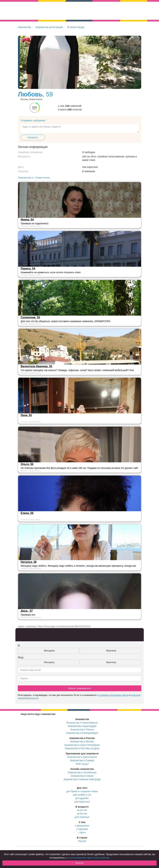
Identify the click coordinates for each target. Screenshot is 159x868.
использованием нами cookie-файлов (88, 858)
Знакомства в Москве (82, 742)
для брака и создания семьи (82, 791)
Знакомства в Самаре (82, 760)
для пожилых (82, 817)
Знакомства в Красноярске (82, 757)
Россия (82, 841)
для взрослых (82, 802)
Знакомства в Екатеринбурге (82, 733)
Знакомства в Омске (82, 776)
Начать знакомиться (80, 688)
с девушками (82, 826)
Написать (33, 137)
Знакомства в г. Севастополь (34, 178)
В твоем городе (76, 27)
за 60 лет (82, 814)
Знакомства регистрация (49, 27)
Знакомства (24, 27)
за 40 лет (82, 810)
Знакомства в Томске (82, 730)
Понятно (79, 863)
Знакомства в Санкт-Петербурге (82, 745)
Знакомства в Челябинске (82, 772)
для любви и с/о (82, 795)
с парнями (82, 829)
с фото (82, 832)
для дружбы (82, 798)
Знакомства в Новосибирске (82, 723)
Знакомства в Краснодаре (82, 726)
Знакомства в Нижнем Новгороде (82, 779)
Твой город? (82, 764)
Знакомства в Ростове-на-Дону (82, 748)
